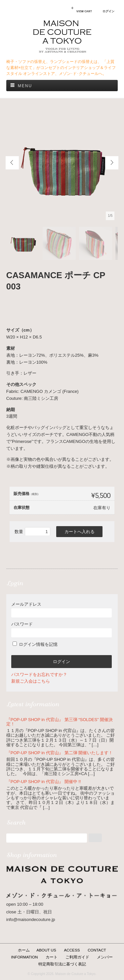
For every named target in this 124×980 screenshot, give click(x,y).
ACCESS (72, 950)
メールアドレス (62, 610)
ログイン (108, 11)
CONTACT (97, 950)
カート (52, 957)
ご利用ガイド (77, 957)
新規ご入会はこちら (31, 681)
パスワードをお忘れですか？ (39, 674)
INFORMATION (25, 957)
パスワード (62, 629)
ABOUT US (46, 950)
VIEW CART (82, 10)
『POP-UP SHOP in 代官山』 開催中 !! (44, 782)
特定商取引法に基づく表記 (62, 964)
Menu (25, 86)
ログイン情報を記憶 (35, 644)
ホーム (24, 950)
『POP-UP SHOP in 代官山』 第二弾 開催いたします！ (60, 753)
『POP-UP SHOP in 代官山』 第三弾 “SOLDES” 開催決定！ (60, 722)
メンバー (105, 957)
